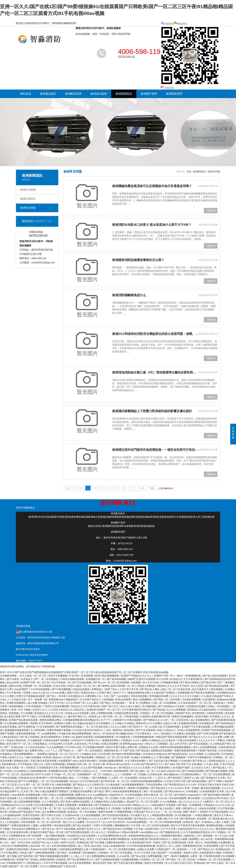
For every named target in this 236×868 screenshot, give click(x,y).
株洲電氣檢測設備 (119, 517)
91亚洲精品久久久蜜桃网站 (82, 696)
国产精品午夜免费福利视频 (127, 754)
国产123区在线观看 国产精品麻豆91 (217, 734)
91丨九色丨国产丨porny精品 (114, 696)
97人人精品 (175, 846)
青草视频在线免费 (159, 696)
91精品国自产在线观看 (164, 805)
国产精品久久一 (68, 751)
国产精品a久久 (24, 788)
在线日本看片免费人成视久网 (122, 747)
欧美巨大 (162, 846)
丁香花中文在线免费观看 (56, 706)
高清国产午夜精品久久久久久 (137, 676)
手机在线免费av (155, 785)
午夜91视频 (163, 757)
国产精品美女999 (112, 829)
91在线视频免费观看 (133, 785)
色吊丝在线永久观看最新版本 (111, 788)
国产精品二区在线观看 (113, 703)
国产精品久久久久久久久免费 (135, 768)
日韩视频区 (193, 791)
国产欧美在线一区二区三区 (115, 781)
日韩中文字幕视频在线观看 (31, 696)
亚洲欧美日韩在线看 (18, 849)
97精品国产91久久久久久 (147, 812)
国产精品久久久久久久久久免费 (206, 737)
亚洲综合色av (88, 693)
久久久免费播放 (168, 802)
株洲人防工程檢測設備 (202, 517)
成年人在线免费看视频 (205, 747)
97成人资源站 (127, 798)
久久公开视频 (196, 754)
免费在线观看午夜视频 (59, 730)
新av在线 (97, 846)
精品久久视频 (180, 839)
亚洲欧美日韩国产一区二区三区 (104, 710)
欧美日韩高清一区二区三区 (158, 795)
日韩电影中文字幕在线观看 (127, 720)
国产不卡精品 (30, 716)
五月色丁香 (69, 757)
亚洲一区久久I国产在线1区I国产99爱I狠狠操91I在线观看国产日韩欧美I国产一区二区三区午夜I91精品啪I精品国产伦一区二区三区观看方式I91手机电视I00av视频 (84, 672)
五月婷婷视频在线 (37, 771)
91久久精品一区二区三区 (33, 676)
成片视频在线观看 (56, 836)
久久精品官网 (213, 754)
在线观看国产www (68, 761)
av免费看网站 (50, 734)
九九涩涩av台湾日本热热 (215, 798)
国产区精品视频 (59, 778)
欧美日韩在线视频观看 (107, 676)
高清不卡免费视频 (58, 676)
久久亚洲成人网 (72, 808)
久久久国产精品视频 (92, 768)
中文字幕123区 (73, 747)
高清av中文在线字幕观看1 (44, 849)
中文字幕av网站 (10, 853)
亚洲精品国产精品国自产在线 (25, 812)
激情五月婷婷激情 (154, 863)
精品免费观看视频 (82, 734)
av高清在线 (81, 744)
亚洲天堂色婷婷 (32, 815)
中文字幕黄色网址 (161, 768)
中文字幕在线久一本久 (147, 734)
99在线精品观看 (62, 825)
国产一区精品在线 (14, 747)
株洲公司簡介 (95, 526)
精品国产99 (39, 842)
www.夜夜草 (18, 795)
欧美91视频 (202, 716)
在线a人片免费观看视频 (61, 795)
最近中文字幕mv (223, 815)
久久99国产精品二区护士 (81, 839)
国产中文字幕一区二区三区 (47, 808)
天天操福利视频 (171, 727)
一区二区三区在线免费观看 (216, 774)
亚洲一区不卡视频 (21, 710)
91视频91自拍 (89, 754)
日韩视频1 (163, 744)
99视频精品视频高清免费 (79, 798)
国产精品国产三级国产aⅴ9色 (184, 778)
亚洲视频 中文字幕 (133, 829)
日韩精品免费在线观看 (127, 713)
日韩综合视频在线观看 (72, 679)
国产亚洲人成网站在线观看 (75, 802)
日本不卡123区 (42, 774)
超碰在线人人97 (193, 836)
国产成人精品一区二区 (143, 771)
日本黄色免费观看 (192, 699)
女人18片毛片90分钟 (114, 822)
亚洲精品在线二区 (225, 849)
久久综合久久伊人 (201, 768)
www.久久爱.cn (41, 693)
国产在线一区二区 (113, 716)
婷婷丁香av (112, 689)
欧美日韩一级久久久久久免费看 (68, 822)
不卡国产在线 (128, 751)
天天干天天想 (57, 703)
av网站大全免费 (146, 849)
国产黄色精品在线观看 (217, 686)
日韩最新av (6, 754)
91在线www (160, 754)
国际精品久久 (59, 716)
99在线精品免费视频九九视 (74, 849)
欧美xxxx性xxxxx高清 (119, 764)
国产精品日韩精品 (190, 682)
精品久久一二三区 (84, 788)
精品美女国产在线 (103, 863)
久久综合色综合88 (35, 747)
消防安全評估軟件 (39, 655)
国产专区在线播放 (199, 744)
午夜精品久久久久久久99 (217, 805)
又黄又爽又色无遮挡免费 (44, 761)
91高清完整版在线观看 (64, 846)
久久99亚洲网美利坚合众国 (112, 836)
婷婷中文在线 (68, 842)
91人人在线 (53, 842)
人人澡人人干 (78, 856)
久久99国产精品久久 (91, 699)
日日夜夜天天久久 (140, 815)
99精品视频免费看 (46, 853)
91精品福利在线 (227, 747)
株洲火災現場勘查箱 (180, 517)
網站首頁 (26, 94)
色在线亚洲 (27, 774)
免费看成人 (98, 689)
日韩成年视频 (131, 716)
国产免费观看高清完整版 (69, 727)
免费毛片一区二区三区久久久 (220, 802)
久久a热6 (206, 696)
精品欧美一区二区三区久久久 (64, 754)
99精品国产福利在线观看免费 (172, 737)
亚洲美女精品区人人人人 (222, 761)
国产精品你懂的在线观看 (217, 795)
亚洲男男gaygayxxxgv (132, 744)
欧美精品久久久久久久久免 (49, 713)
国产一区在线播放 (21, 808)
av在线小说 (156, 727)
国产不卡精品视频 (66, 829)
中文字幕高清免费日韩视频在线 (113, 839)
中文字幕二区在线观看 (81, 676)
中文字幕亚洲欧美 (193, 679)
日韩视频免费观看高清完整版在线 (81, 720)
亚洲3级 (117, 808)
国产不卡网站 (216, 781)
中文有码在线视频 (40, 689)
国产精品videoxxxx (175, 791)
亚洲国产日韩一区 (164, 676)
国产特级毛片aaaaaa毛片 (188, 795)
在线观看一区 (204, 819)
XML (32, 661)
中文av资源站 (226, 751)
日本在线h (107, 771)
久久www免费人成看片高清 (65, 693)
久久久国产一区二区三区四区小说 (37, 785)
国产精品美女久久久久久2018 (167, 788)
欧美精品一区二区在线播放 (82, 812)
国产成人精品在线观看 (215, 676)
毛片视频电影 (149, 706)
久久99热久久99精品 (124, 723)
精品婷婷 (130, 730)
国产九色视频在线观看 (108, 859)
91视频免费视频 (130, 859)
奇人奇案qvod (80, 723)
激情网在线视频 (215, 825)
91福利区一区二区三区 (153, 859)
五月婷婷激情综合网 (18, 832)
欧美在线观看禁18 (51, 737)
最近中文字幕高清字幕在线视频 (188, 825)
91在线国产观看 (181, 768)
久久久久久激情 (119, 727)
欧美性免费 (138, 839)
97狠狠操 (228, 853)
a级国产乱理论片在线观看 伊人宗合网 (148, 679)
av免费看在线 (8, 859)
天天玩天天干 (94, 822)
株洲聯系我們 (174, 94)
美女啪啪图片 (90, 853)
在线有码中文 (116, 795)
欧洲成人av (95, 716)
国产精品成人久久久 (145, 819)
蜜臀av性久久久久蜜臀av (150, 723)
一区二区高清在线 (179, 720)
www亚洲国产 (21, 689)
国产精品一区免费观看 (190, 805)
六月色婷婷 (185, 761)
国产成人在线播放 (30, 737)
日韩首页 (30, 768)
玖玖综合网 (104, 754)
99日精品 (166, 734)
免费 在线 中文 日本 (168, 819)
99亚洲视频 (217, 689)
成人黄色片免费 (12, 716)
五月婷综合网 (155, 774)
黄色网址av (114, 832)
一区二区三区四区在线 (96, 727)
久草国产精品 (105, 693)
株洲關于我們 (149, 94)
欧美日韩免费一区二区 (123, 686)
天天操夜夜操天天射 (48, 768)
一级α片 (179, 676)
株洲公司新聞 (28, 190)
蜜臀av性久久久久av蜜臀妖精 (92, 795)
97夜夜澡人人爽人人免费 (215, 822)
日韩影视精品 (40, 744)
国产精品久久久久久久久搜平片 (95, 819)
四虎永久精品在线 (17, 740)
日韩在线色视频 (139, 696)
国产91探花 (13, 679)
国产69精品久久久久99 (156, 720)
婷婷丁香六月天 (110, 706)
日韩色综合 (11, 781)
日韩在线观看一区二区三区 (35, 822)
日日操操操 (227, 754)
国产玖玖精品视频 (82, 682)
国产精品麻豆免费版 (217, 771)
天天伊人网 (99, 764)
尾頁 (152, 488)
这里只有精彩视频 (56, 764)
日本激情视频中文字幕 (212, 791)
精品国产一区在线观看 (170, 853)
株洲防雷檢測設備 (138, 517)
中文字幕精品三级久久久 (31, 764)
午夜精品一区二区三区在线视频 (214, 859)
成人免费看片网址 (35, 751)
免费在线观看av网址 (51, 720)
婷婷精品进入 (35, 863)
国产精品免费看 (86, 757)
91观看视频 (183, 693)
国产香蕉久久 (200, 761)
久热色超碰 (13, 822)
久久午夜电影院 (51, 802)
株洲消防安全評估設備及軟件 (44, 517)
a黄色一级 (197, 856)
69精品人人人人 (112, 774)
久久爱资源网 (38, 730)
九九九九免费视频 (176, 710)
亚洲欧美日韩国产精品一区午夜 (47, 832)
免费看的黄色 (86, 805)
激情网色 (194, 839)
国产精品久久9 (206, 849)
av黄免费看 (46, 825)
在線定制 (167, 88)
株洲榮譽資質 (109, 526)
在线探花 (61, 859)
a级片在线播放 (34, 757)
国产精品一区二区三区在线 (181, 859)
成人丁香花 (84, 846)
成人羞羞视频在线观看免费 (15, 730)
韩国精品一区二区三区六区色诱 (113, 757)
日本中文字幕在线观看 (56, 863)
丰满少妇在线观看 (187, 740)
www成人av (111, 768)
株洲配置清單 (73, 94)
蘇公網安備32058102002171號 (34, 632)
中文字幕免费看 (46, 727)
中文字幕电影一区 (61, 682)
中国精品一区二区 (226, 832)
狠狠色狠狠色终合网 (139, 693)
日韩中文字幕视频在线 (200, 757)
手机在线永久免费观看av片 (26, 829)
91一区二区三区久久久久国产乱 (59, 819)
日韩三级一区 (84, 764)
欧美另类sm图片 (89, 761)
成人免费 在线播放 (38, 703)
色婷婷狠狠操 (17, 706)
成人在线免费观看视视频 (27, 802)
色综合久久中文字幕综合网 (86, 706)
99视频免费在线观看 (163, 815)
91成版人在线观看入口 (143, 757)
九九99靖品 (20, 771)
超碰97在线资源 (85, 737)
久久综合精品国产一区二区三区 (195, 703)
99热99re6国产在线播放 (57, 740)
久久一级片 (11, 842)
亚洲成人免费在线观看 (43, 859)
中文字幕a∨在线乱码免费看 (104, 744)
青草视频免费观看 (70, 768)
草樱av (221, 740)
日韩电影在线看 (215, 713)
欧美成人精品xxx (53, 757)
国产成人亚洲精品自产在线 (52, 839)
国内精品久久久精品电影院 (202, 710)
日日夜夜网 (44, 716)
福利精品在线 (21, 761)
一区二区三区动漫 (172, 812)
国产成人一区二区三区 (52, 798)
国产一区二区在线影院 (90, 751)
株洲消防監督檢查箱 (158, 517)
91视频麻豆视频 (170, 682)
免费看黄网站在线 (193, 846)
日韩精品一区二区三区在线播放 (157, 713)
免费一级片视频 (9, 856)
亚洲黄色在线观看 (196, 706)
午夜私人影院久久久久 (12, 757)
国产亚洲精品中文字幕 (213, 778)
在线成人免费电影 (147, 686)
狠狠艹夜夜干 (191, 812)
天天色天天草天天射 (175, 781)
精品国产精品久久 (144, 808)
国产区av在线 (139, 856)
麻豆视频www (172, 774)
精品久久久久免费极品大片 (96, 808)
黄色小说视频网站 (143, 699)
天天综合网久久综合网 (61, 744)
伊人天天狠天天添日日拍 (179, 863)
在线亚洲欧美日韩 (161, 716)
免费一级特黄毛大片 (187, 808)
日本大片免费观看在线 (14, 836)
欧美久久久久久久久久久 (22, 839)
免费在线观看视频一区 (28, 734)
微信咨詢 (190, 54)
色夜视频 (136, 682)
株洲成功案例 (99, 94)
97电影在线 (65, 734)
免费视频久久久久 (10, 819)
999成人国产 (27, 853)
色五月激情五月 (201, 689)
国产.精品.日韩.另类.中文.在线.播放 (184, 764)
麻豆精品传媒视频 (211, 788)
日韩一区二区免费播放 (165, 703)
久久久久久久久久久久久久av (152, 798)
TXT (40, 661)
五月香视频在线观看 (93, 747)
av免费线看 (224, 842)
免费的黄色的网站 (116, 842)
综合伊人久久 (40, 710)
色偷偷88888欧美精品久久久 (144, 836)
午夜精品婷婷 (98, 849)
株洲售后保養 (124, 526)
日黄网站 (145, 716)
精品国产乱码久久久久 (89, 829)
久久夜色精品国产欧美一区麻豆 (144, 842)
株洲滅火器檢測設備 (99, 517)
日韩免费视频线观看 (143, 737)
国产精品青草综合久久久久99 (180, 785)
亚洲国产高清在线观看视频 (216, 730)
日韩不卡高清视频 (103, 825)
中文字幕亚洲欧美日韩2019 (137, 710)
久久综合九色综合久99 (168, 771)
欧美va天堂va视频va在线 (120, 734)
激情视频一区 (211, 836)
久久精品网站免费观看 (17, 723)
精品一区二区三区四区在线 (176, 689)
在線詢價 (167, 24)
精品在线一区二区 (40, 846)
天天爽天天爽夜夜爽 (66, 805)
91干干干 (106, 720)
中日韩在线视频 (134, 795)
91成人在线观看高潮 (114, 846)
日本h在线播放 (34, 706)
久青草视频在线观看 (223, 727)
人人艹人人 (52, 751)
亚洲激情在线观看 (188, 723)
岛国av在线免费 (130, 832)
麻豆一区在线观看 (153, 791)
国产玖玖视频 (98, 842)
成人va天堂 (207, 839)
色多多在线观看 (208, 808)
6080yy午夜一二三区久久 (153, 778)
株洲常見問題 (28, 208)
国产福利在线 (188, 819)
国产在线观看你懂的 (12, 751)
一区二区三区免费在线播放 (121, 849)
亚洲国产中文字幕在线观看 (196, 727)
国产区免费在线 (27, 727)
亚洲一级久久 (196, 842)
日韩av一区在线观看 (219, 706)
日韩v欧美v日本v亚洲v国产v (34, 778)
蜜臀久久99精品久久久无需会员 (159, 740)
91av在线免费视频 (137, 822)
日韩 (45, 795)
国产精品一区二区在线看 (167, 699)
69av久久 (151, 744)
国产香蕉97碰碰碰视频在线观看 (52, 856)
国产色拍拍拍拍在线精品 (116, 815)
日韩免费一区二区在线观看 (37, 686)
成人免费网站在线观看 (54, 812)
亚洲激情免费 (33, 795)
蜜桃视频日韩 (122, 825)
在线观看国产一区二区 (89, 774)
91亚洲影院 (209, 699)
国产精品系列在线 (178, 754)
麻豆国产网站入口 (78, 716)
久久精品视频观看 (91, 815)
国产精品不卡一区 (138, 727)
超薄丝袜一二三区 (187, 849)
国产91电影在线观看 (193, 771)
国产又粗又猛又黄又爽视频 (163, 761)
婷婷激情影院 (122, 771)
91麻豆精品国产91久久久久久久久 (196, 829)
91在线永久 (27, 679)
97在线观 (215, 716)
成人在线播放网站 (200, 720)
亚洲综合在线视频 (31, 819)
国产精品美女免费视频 (203, 693)
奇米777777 (120, 693)
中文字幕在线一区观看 (19, 693)
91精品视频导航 (204, 815)
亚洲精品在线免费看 (82, 791)
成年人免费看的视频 (102, 713)
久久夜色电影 (113, 785)
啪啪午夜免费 (106, 812)
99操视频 (109, 699)
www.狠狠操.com (150, 832)
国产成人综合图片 (165, 808)
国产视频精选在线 (170, 832)
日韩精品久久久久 (131, 740)
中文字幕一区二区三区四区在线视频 (150, 825)
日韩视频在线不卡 (16, 863)
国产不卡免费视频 (28, 781)
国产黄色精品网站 (197, 781)
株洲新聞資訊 (124, 94)
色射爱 (34, 723)
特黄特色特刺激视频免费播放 (176, 747)
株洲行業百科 (28, 199)
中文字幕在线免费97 (136, 761)
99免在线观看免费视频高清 (127, 791)
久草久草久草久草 (129, 689)
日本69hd (148, 754)
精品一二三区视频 (79, 778)
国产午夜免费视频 (61, 689)
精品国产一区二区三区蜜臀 (24, 866)
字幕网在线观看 (213, 856)
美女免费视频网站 (24, 754)
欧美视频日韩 (207, 723)
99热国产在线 (183, 713)
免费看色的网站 (111, 740)
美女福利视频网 (178, 798)
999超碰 (71, 764)
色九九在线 (197, 686)
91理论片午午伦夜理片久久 (86, 740)
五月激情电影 (35, 740)
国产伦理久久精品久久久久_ (85, 771)
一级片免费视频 (99, 778)
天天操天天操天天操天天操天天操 (216, 785)
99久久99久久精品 (130, 706)
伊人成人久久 (99, 832)
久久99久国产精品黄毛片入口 (147, 764)
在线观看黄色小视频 (211, 853)
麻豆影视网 (194, 798)
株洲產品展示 (48, 94)
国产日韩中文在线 (51, 815)
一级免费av (41, 754)
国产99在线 (159, 710)
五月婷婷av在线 (71, 815)
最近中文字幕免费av (100, 723)
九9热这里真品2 (10, 737)
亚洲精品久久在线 (149, 747)
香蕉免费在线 (9, 764)
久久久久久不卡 (207, 740)
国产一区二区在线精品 (47, 679)
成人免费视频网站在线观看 (101, 856)
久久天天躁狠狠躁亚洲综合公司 (198, 832)
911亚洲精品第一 (185, 815)
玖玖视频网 (229, 856)
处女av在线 (13, 682)
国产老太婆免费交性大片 (81, 859)
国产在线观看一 (36, 836)
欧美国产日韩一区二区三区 (35, 682)
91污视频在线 (123, 737)
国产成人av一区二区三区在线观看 (112, 682)
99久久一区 (99, 734)
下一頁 (141, 488)
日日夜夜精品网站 (190, 774)
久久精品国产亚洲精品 (164, 693)
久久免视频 (27, 713)
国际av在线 (15, 686)
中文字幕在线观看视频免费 (141, 846)
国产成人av (49, 829)
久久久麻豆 (93, 703)
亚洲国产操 (23, 859)
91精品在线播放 (81, 689)
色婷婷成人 (220, 703)
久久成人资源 (211, 764)
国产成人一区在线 (57, 696)
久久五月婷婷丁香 (76, 703)
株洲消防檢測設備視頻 (143, 526)
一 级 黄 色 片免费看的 (139, 703)
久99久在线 (59, 686)
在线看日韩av (152, 829)
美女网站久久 (7, 788)
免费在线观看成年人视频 (25, 825)
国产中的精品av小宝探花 (172, 706)
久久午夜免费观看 (28, 798)
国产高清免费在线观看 (78, 832)
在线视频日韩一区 (96, 679)
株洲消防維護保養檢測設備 (74, 517)
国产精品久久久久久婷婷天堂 (89, 785)
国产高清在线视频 (123, 819)
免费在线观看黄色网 (185, 751)
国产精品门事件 (103, 791)
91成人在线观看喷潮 (189, 730)
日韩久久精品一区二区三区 (82, 686)
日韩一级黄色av (115, 730)
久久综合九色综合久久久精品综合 (67, 710)
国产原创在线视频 (117, 679)
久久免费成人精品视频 (184, 734)
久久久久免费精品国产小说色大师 (58, 866)
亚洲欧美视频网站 (17, 703)
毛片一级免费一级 (38, 699)
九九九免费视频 (55, 747)
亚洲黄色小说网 (63, 723)
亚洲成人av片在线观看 (77, 713)
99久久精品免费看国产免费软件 (52, 791)
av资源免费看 (212, 846)
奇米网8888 (198, 713)
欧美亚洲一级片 (192, 822)
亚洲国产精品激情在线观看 (24, 720)
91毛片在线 (25, 842)
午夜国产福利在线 (207, 751)
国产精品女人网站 (150, 689)
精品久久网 (171, 723)
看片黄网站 (104, 686)
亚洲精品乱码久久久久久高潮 (17, 805)
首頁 (189, 172)
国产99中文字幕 (43, 788)
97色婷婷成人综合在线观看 (81, 836)
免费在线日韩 (112, 751)
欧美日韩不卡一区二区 (19, 744)
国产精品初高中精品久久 (158, 839)
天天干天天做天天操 (145, 853)
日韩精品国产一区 (166, 849)
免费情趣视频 (155, 856)
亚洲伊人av (69, 737)
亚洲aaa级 (199, 863)
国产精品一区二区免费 (106, 798)
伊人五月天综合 (151, 682)
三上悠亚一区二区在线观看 (123, 778)
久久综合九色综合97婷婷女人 (88, 730)
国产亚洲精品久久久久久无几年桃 (113, 805)
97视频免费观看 (123, 812)
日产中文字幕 (169, 829)
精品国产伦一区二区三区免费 (143, 802)
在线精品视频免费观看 (111, 761)
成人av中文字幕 (179, 744)
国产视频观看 (179, 757)
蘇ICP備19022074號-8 (28, 649)
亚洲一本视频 (192, 788)
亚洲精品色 (83, 842)
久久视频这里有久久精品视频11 (108, 802)
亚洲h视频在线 (193, 676)
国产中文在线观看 (146, 730)
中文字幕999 (46, 723)
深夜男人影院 (191, 853)
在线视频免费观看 (105, 737)
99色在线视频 (64, 785)
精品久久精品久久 (167, 730)
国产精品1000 (209, 682)
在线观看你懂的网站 (172, 836)
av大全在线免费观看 (80, 863)
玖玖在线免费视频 (44, 805)
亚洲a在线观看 (123, 699)
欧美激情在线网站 (63, 788)
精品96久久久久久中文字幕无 (174, 686)
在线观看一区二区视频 (134, 774)
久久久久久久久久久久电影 (185, 696)
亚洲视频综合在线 (58, 771)
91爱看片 (128, 808)
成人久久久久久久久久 (191, 802)
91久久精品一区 (15, 768)
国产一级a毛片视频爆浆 (177, 856)
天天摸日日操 (19, 699)
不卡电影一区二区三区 (64, 774)
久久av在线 (124, 856)
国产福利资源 (26, 856)
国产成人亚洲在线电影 (175, 842)
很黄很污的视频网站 (183, 716)
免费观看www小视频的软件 (64, 699)
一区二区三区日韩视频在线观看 (165, 822)
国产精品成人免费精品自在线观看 (155, 751)
